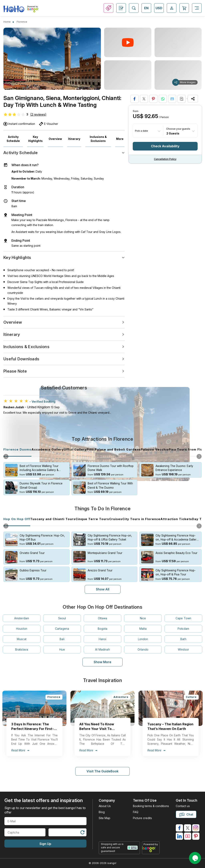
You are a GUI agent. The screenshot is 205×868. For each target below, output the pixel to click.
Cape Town (183, 618)
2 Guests (173, 133)
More (120, 139)
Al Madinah (102, 649)
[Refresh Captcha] (82, 833)
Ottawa (103, 618)
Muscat (22, 639)
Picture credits (142, 818)
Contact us (183, 806)
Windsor (183, 649)
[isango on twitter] (188, 828)
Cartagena (62, 629)
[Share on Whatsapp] (163, 99)
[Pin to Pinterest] (153, 99)
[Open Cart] (184, 8)
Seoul (62, 618)
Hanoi (103, 639)
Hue (62, 649)
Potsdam (183, 629)
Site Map (105, 818)
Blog (102, 812)
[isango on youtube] (188, 836)
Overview (55, 139)
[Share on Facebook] (135, 99)
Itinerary (74, 139)
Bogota (103, 629)
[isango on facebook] (179, 828)
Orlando (143, 649)
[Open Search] (134, 8)
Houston (22, 629)
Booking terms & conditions (151, 806)
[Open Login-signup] (172, 8)
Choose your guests (178, 129)
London (143, 639)
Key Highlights (35, 139)
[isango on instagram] (196, 828)
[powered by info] (151, 849)
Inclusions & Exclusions (98, 139)
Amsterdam (22, 618)
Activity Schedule (13, 139)
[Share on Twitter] (144, 99)
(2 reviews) (38, 114)
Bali (62, 639)
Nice (143, 618)
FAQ (136, 812)
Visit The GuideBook (102, 771)
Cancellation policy (165, 159)
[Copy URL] (182, 99)
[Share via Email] (172, 99)
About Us (105, 806)
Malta (143, 629)
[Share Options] (193, 99)
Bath (183, 639)
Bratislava (22, 649)
